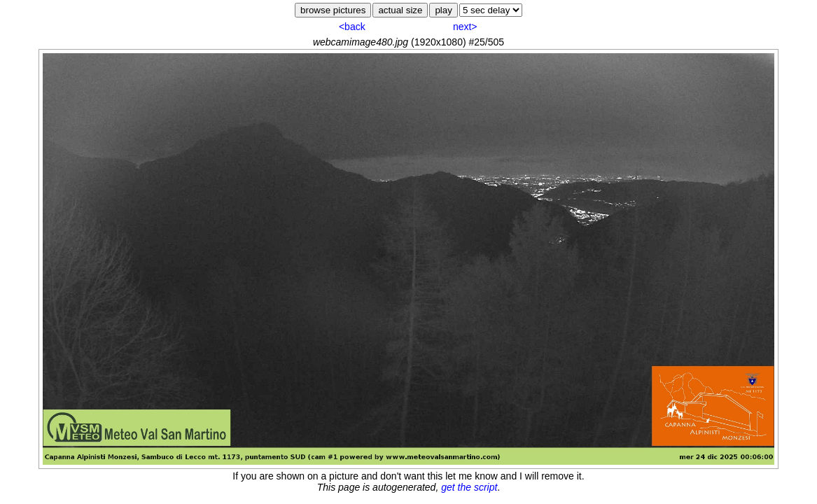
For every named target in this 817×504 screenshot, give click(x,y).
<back (352, 27)
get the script (469, 487)
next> (465, 27)
